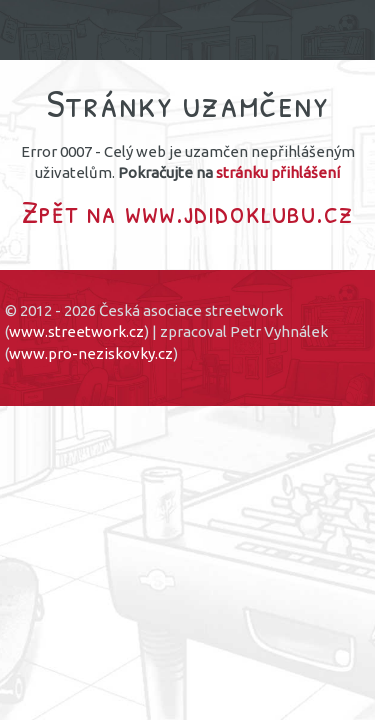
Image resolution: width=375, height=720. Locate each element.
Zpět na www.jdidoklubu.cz (188, 211)
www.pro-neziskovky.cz (91, 353)
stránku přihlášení (278, 172)
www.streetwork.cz (76, 331)
